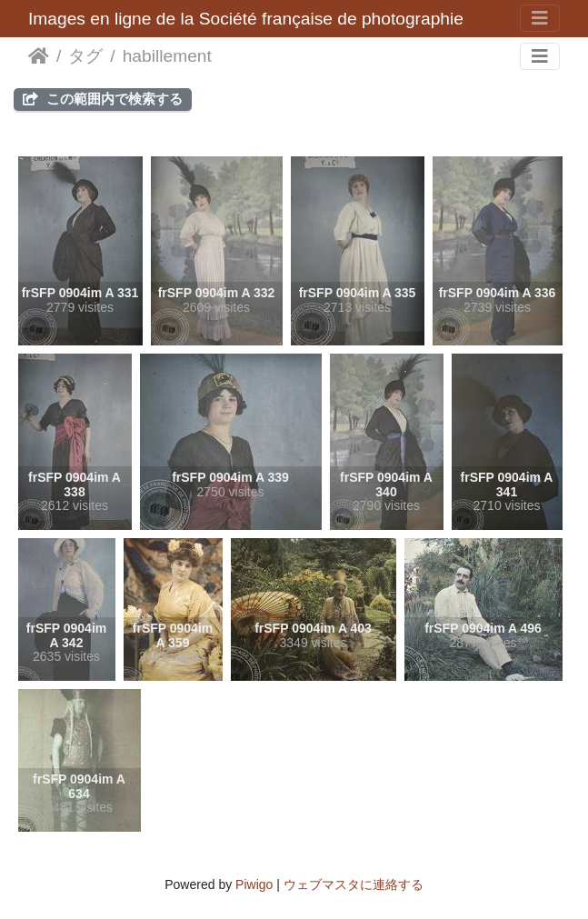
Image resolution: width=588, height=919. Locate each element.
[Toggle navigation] (540, 18)
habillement (167, 56)
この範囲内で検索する (103, 99)
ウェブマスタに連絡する (354, 884)
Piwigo (254, 884)
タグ (85, 56)
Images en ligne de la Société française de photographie (246, 19)
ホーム (39, 56)
